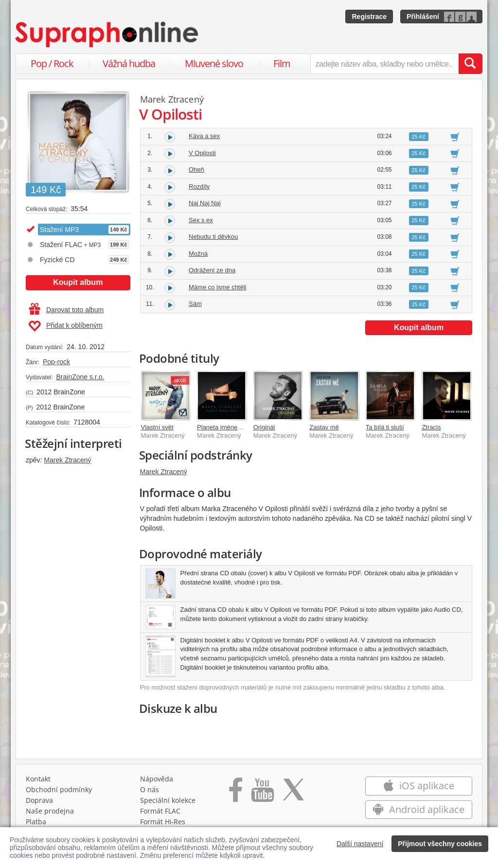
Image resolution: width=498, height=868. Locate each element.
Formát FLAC (160, 811)
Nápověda (157, 779)
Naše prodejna (50, 811)
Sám (195, 304)
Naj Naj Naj (205, 203)
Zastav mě (324, 427)
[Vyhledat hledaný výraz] (470, 64)
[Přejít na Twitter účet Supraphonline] (293, 793)
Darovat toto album (66, 310)
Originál (264, 427)
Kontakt (38, 779)
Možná (198, 254)
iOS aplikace (418, 786)
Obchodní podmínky (59, 789)
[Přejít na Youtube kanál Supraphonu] (262, 793)
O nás (150, 789)
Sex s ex (201, 220)
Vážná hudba (129, 63)
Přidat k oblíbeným (65, 326)
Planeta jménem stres (228, 427)
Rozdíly (199, 186)
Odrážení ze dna (212, 270)
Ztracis (431, 427)
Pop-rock (56, 362)
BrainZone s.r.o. (80, 377)
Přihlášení (423, 17)
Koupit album (78, 282)
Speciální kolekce (168, 800)
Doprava (39, 800)
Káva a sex (204, 136)
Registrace (369, 17)
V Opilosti (202, 153)
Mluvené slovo (214, 63)
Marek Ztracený (67, 460)
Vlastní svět (157, 427)
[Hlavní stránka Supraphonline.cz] (107, 35)
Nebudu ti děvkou (213, 237)
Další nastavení (360, 844)
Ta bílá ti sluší (385, 427)
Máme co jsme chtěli (217, 287)
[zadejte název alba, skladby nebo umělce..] (384, 64)
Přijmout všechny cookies (440, 844)
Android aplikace (418, 809)
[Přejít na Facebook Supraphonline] (236, 793)
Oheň (196, 169)
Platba (36, 822)
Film (282, 63)
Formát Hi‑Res (163, 822)
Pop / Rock (52, 63)
